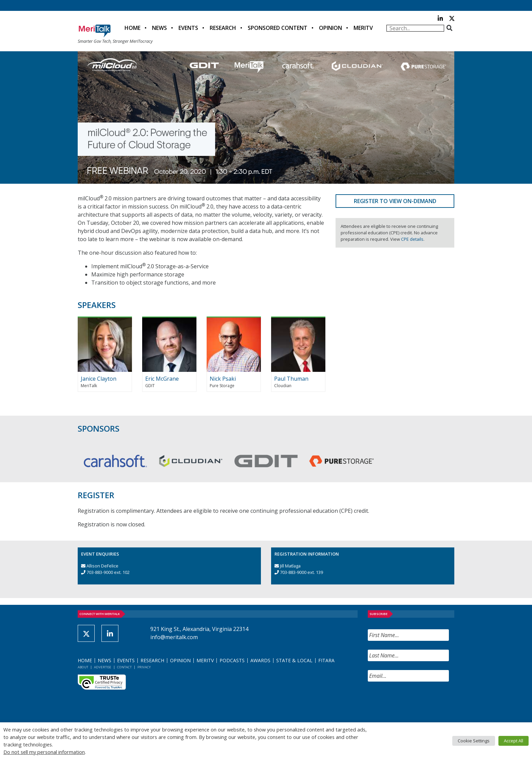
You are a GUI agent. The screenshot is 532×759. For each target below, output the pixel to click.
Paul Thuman (291, 379)
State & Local (294, 660)
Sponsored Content (278, 28)
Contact (124, 667)
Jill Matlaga (290, 566)
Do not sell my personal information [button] (44, 752)
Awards (260, 660)
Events (188, 28)
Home (132, 28)
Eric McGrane (162, 379)
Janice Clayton (99, 379)
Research (223, 28)
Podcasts (232, 660)
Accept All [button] (514, 741)
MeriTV (363, 28)
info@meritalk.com (174, 637)
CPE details (412, 239)
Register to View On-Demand (395, 201)
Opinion (330, 28)
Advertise (103, 667)
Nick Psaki (223, 379)
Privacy (144, 667)
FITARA (326, 660)
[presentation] (419, 704)
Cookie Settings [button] (474, 741)
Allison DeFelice (102, 566)
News (159, 28)
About (83, 667)
